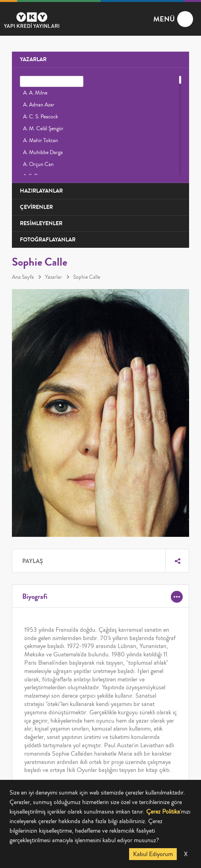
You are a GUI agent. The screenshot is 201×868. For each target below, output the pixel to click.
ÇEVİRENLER (36, 207)
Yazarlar (53, 277)
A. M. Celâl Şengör (43, 129)
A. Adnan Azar (39, 105)
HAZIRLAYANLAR (41, 191)
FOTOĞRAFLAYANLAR (48, 240)
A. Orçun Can (38, 164)
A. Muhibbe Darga (43, 152)
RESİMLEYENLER (41, 223)
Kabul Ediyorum (153, 854)
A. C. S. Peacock (41, 117)
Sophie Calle (87, 277)
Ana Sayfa (23, 277)
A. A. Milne (35, 93)
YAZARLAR (33, 59)
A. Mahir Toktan (41, 141)
